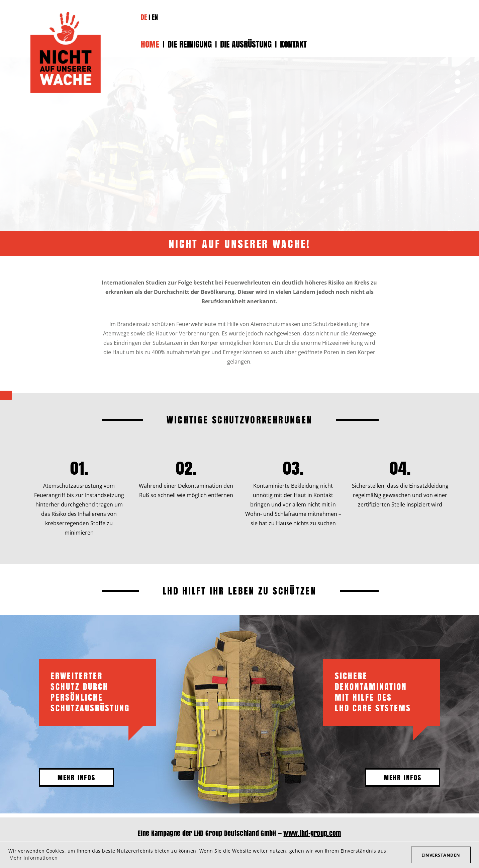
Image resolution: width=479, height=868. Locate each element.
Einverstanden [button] (441, 855)
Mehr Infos (77, 777)
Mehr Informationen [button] (34, 858)
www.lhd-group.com (312, 833)
